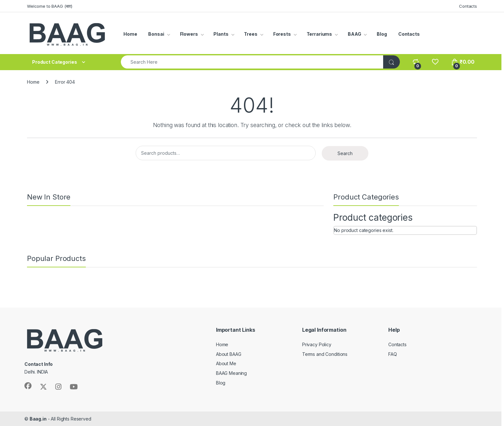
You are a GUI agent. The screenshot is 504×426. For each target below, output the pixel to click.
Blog (382, 34)
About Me (226, 363)
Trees (251, 34)
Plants (221, 34)
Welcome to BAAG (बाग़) (50, 6)
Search (345, 153)
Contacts (468, 6)
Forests (282, 34)
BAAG (354, 34)
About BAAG (229, 354)
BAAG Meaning (231, 373)
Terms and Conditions (325, 354)
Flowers (189, 34)
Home (130, 34)
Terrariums (319, 34)
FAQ (393, 354)
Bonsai (156, 34)
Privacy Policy (317, 344)
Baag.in (38, 419)
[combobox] (252, 62)
